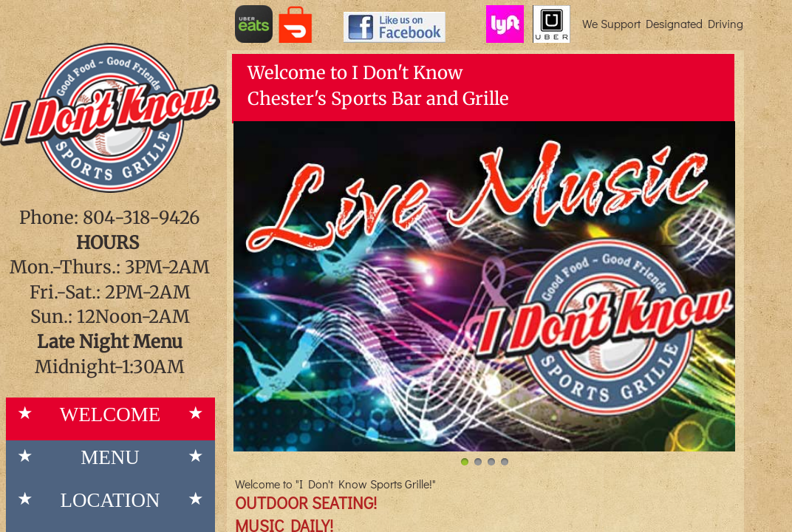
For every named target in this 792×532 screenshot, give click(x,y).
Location (110, 500)
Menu (110, 457)
